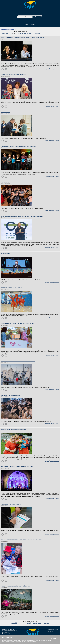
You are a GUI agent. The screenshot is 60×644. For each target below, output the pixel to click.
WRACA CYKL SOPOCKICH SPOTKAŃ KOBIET (13, 75)
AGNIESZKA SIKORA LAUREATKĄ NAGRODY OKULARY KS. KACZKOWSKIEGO (22, 216)
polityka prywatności (53, 629)
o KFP (27, 24)
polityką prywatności (38, 640)
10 (18, 33)
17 (31, 33)
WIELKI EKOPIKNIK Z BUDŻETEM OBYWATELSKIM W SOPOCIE (18, 324)
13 (24, 33)
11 (20, 33)
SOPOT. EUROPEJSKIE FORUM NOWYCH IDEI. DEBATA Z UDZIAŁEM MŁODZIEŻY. (23, 37)
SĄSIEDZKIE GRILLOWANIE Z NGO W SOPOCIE (14, 430)
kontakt (33, 24)
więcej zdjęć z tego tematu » (52, 69)
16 (29, 33)
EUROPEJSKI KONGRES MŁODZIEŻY (11, 395)
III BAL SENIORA (6, 182)
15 (28, 33)
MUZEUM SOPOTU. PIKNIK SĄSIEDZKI (11, 504)
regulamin (50, 631)
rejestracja (50, 633)
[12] (22, 33)
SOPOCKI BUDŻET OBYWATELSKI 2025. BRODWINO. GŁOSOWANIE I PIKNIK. (21, 540)
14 (26, 33)
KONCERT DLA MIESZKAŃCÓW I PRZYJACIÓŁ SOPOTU (16, 586)
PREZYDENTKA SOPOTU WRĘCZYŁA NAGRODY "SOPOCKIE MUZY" (19, 146)
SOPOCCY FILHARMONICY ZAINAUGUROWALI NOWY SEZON (17, 467)
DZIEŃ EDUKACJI (6, 112)
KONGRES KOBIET (6, 254)
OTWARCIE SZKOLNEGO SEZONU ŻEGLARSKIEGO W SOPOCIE (18, 361)
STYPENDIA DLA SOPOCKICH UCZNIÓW (12, 288)
